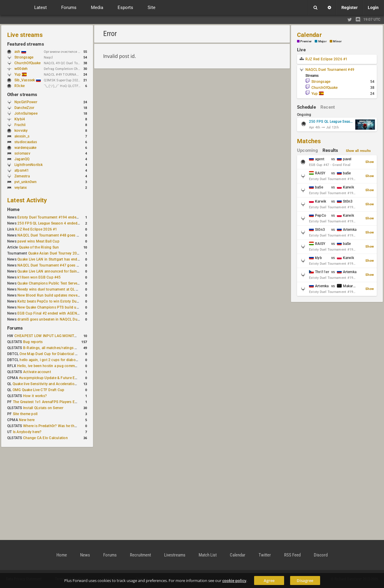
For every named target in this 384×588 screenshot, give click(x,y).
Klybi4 (20, 119)
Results (330, 150)
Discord (321, 555)
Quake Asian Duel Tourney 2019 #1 (57, 253)
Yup (21, 74)
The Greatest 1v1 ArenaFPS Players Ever (46, 402)
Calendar (309, 35)
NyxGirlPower (26, 102)
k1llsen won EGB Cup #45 (39, 277)
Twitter (265, 555)
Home (13, 210)
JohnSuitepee (26, 113)
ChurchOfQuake (27, 63)
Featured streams (26, 44)
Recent (328, 107)
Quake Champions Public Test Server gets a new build (62, 283)
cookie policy (234, 580)
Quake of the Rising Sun (39, 247)
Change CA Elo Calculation (45, 438)
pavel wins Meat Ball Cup (38, 241)
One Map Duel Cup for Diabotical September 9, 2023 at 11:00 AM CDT (78, 354)
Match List (208, 555)
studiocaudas (26, 142)
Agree (269, 580)
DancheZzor (24, 108)
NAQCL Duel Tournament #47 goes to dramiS (55, 265)
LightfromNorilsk (28, 165)
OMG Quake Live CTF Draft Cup (39, 390)
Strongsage (24, 57)
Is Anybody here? (27, 432)
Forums (15, 328)
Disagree (305, 580)
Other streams (22, 95)
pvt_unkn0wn (26, 182)
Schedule (306, 107)
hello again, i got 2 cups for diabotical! (51, 360)
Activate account (37, 372)
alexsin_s (22, 136)
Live (301, 50)
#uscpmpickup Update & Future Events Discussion (61, 378)
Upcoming (307, 150)
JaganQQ (22, 159)
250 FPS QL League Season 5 (331, 122)
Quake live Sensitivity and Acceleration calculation (54, 384)
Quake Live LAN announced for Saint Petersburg (57, 271)
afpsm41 (22, 170)
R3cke (19, 86)
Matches (309, 141)
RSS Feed (292, 555)
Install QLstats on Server (43, 408)
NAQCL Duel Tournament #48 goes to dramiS (55, 235)
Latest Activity (27, 200)
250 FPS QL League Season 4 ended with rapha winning (64, 223)
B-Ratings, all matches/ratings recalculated (59, 348)
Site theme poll (25, 414)
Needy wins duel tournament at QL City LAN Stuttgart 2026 (66, 289)
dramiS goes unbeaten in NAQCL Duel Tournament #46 (63, 319)
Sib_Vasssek (28, 80)
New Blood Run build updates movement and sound (61, 295)
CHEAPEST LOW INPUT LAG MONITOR (47, 336)
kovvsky (21, 131)
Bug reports (33, 342)
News (85, 555)
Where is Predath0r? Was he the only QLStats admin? (67, 426)
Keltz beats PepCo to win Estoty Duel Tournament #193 (64, 301)
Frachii (20, 125)
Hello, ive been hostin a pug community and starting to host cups (72, 366)
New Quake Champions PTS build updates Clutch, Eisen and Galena (74, 307)
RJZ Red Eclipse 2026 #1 (36, 229)
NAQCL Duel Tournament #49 (330, 70)
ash (20, 52)
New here (27, 420)
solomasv (22, 153)
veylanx (21, 188)
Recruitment (140, 555)
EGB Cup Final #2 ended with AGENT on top (54, 313)
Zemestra (22, 176)
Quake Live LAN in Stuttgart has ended (49, 259)
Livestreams (175, 555)
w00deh (21, 69)
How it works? (35, 396)
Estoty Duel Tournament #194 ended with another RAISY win (68, 217)
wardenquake (25, 148)
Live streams (25, 35)
